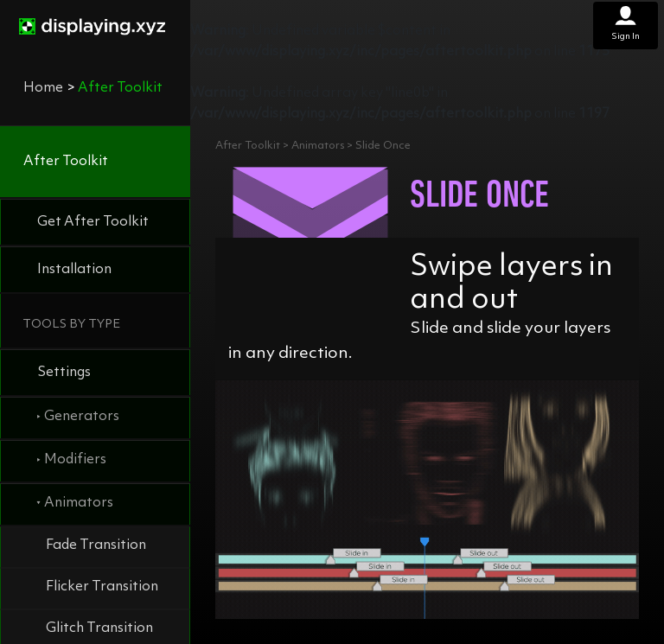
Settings (64, 373)
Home (43, 88)
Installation (74, 270)
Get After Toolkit (93, 222)
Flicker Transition (102, 587)
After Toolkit (66, 162)
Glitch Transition (99, 628)
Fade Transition (96, 545)
